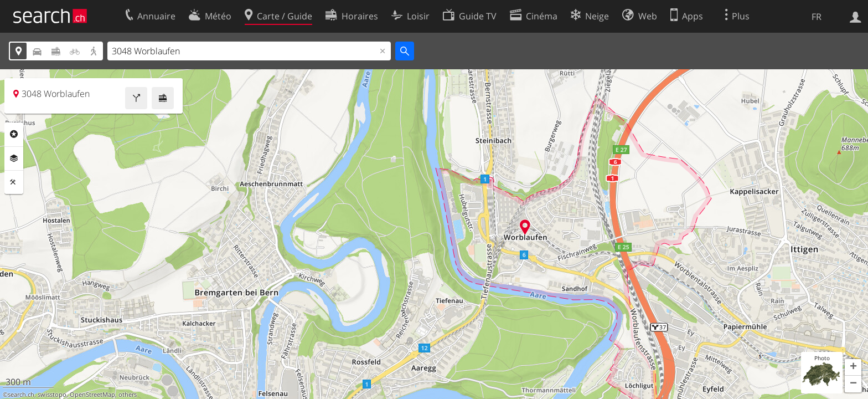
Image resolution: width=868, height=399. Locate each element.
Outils (14, 182)
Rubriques (14, 134)
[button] (853, 367)
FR (817, 17)
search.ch (21, 395)
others (128, 395)
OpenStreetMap (92, 395)
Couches (14, 158)
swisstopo (52, 395)
